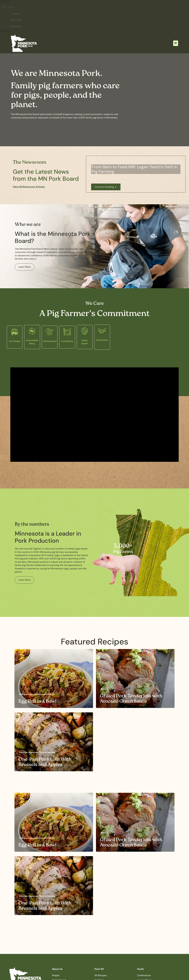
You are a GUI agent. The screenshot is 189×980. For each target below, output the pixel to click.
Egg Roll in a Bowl (38, 701)
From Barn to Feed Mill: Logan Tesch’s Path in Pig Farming (135, 169)
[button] (176, 43)
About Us (57, 969)
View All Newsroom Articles (29, 187)
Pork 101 (99, 969)
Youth (140, 969)
